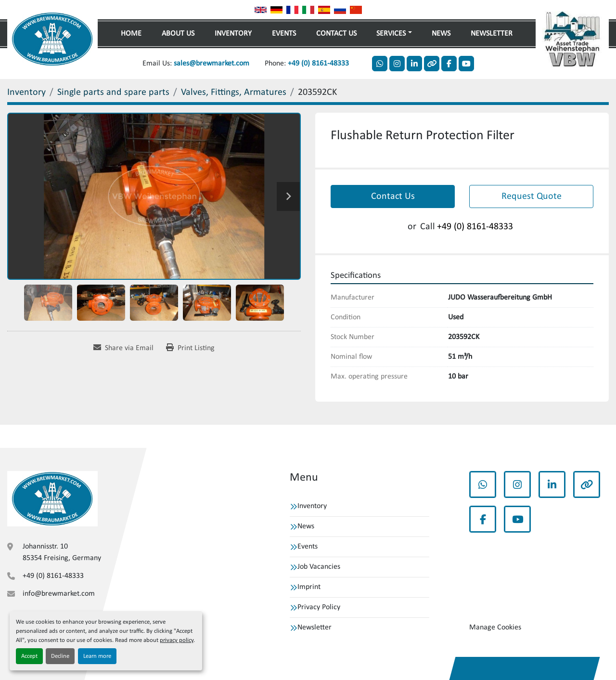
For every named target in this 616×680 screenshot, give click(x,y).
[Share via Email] (123, 348)
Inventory (233, 34)
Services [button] (391, 34)
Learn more (97, 656)
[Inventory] (26, 92)
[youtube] (466, 64)
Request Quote (532, 196)
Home (131, 34)
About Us (178, 34)
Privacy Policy (319, 607)
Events (284, 34)
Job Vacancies (319, 567)
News (441, 34)
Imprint (309, 587)
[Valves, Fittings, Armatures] (234, 92)
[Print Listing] (190, 348)
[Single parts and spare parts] (113, 92)
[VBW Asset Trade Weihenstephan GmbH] (52, 498)
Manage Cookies (495, 628)
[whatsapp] (380, 64)
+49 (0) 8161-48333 (318, 64)
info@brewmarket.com (59, 594)
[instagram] (397, 64)
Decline (60, 656)
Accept (29, 656)
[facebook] (449, 64)
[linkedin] (414, 64)
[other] (432, 64)
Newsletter (492, 34)
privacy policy (177, 640)
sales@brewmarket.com (212, 64)
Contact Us (336, 34)
